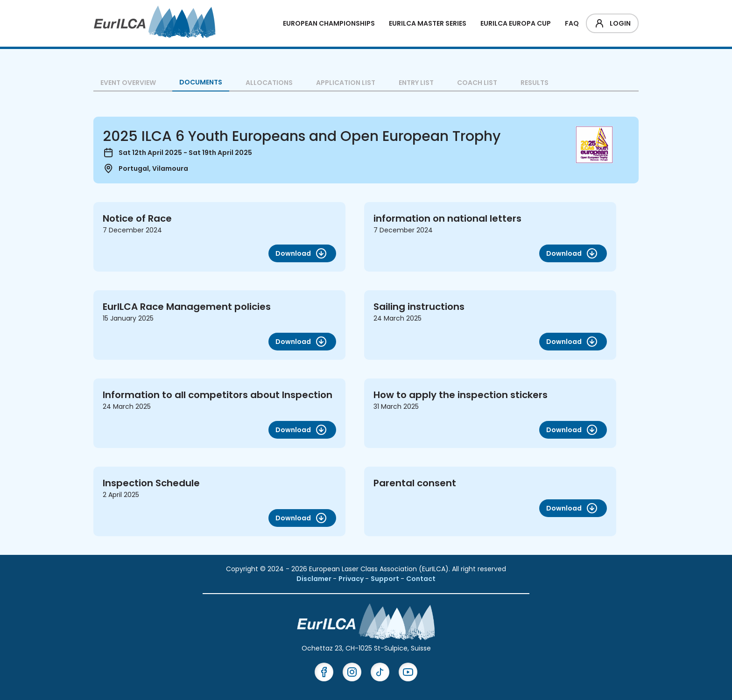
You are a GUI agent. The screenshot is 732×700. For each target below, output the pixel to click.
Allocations (269, 83)
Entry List (416, 83)
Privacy (352, 579)
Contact (421, 579)
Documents (201, 82)
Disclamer (315, 579)
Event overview (128, 83)
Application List (346, 83)
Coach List (477, 83)
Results (535, 83)
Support (386, 579)
